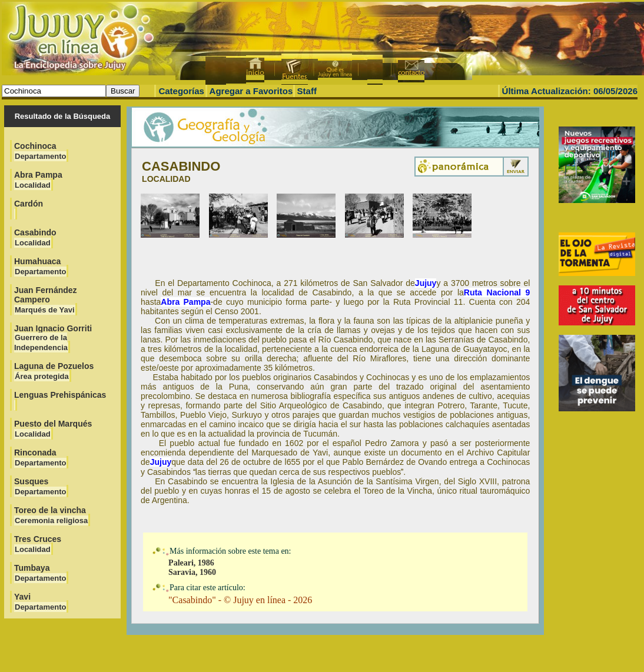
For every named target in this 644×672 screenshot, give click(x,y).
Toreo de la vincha (51, 515)
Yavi (40, 602)
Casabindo (35, 237)
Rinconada (40, 458)
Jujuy (426, 283)
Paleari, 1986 (191, 563)
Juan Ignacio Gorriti (53, 338)
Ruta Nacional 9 (497, 292)
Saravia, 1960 (192, 572)
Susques (40, 486)
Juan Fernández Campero (46, 300)
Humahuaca (40, 266)
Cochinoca (40, 151)
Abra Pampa (38, 180)
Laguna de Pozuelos (54, 371)
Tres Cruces (38, 544)
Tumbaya (40, 573)
